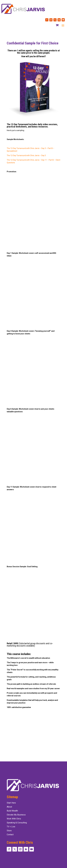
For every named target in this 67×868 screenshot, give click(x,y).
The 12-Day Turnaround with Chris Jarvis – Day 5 (26, 155)
